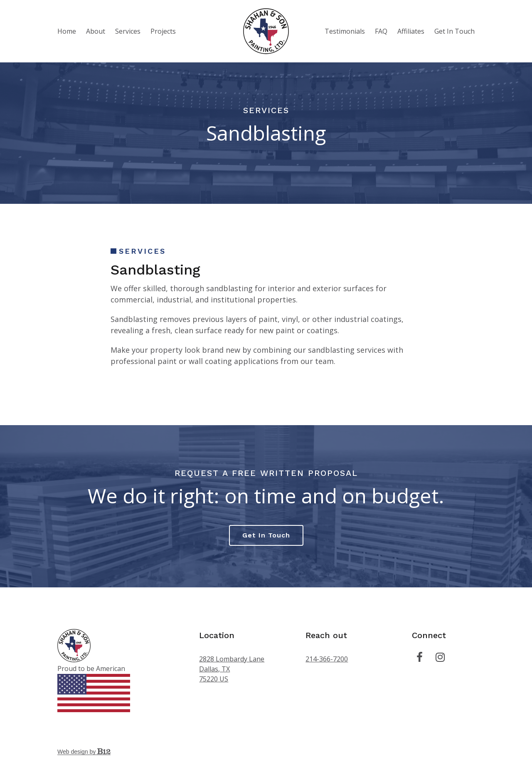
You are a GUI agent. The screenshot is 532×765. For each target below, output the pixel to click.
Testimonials (345, 31)
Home (67, 31)
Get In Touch (454, 31)
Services (128, 31)
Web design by (84, 752)
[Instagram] (440, 657)
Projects (163, 31)
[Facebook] (419, 657)
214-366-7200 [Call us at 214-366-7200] (327, 659)
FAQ (381, 31)
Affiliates (411, 31)
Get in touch (266, 535)
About (96, 31)
